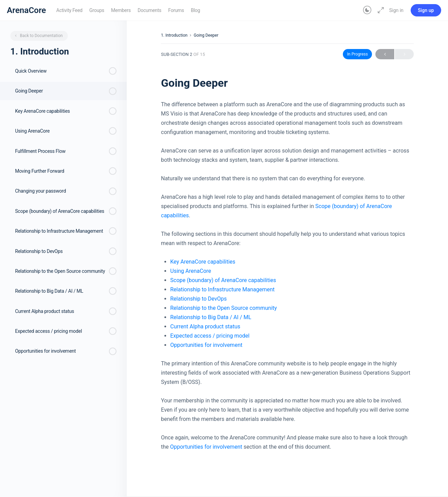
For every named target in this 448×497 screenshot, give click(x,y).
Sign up (426, 10)
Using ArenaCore (191, 271)
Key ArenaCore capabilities (203, 262)
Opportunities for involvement (206, 345)
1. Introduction (174, 35)
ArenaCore (26, 10)
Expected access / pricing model (210, 336)
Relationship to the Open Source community (223, 308)
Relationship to (189, 299)
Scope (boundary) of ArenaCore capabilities (223, 280)
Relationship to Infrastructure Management (222, 289)
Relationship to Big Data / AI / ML (211, 317)
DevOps (217, 299)
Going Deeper (206, 35)
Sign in (396, 10)
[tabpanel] (287, 276)
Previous (385, 54)
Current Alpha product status (205, 326)
